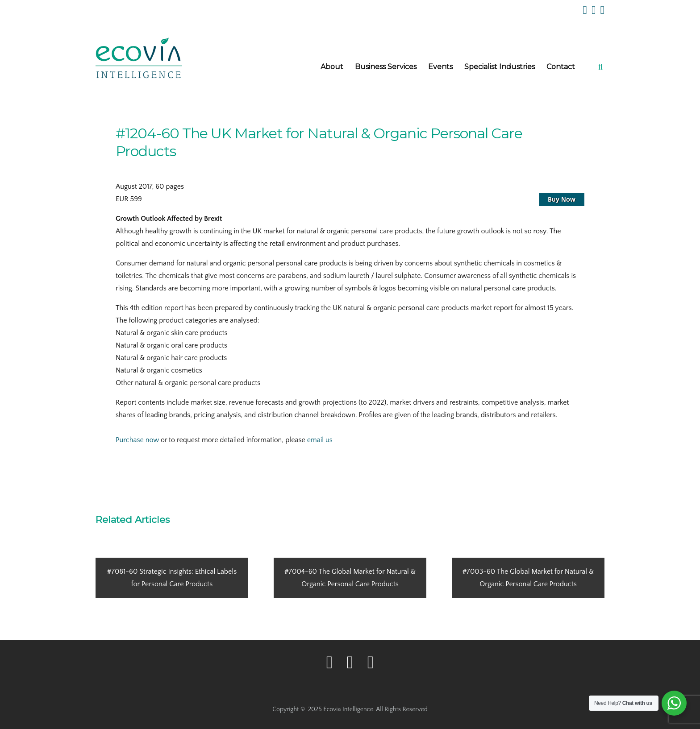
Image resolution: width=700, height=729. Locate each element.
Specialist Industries (500, 67)
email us (320, 440)
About (332, 67)
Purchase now (137, 440)
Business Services (386, 67)
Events (440, 67)
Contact (561, 67)
